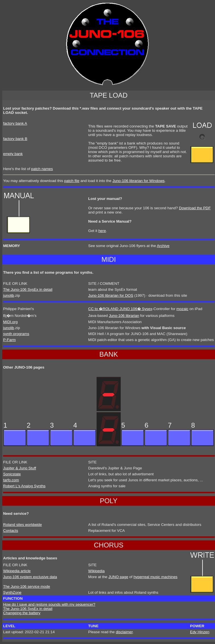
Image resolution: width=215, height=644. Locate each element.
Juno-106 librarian (124, 316)
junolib (9, 295)
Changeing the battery (22, 613)
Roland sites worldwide (22, 525)
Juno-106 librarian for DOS (111, 295)
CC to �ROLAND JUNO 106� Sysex (120, 309)
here (102, 231)
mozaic (182, 309)
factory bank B (15, 139)
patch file (72, 181)
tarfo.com (11, 480)
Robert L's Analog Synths (24, 486)
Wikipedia (97, 571)
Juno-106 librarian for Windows (139, 181)
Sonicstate (12, 474)
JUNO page (118, 577)
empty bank (13, 154)
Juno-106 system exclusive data (30, 577)
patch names (42, 169)
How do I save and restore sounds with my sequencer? (49, 604)
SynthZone (12, 592)
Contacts (11, 531)
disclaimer (124, 632)
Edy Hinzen (200, 632)
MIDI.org (10, 322)
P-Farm (9, 340)
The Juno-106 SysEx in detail (28, 289)
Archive (163, 246)
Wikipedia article (17, 571)
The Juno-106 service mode (27, 586)
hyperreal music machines (155, 577)
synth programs (16, 334)
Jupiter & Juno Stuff (20, 468)
